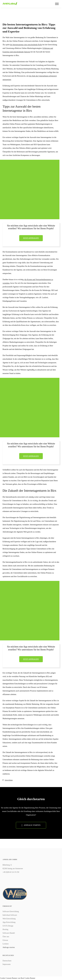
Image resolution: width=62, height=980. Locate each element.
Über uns (6, 937)
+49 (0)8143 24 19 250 (11, 872)
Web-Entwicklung (9, 919)
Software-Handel (9, 933)
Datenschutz (7, 961)
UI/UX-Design (8, 926)
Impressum (7, 964)
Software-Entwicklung (11, 911)
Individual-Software (10, 915)
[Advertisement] (30, 189)
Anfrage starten (9, 947)
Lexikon (6, 944)
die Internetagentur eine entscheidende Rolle (26, 45)
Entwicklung (9, 780)
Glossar (5, 940)
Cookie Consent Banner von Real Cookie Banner (18, 978)
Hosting (5, 929)
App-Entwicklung (9, 922)
